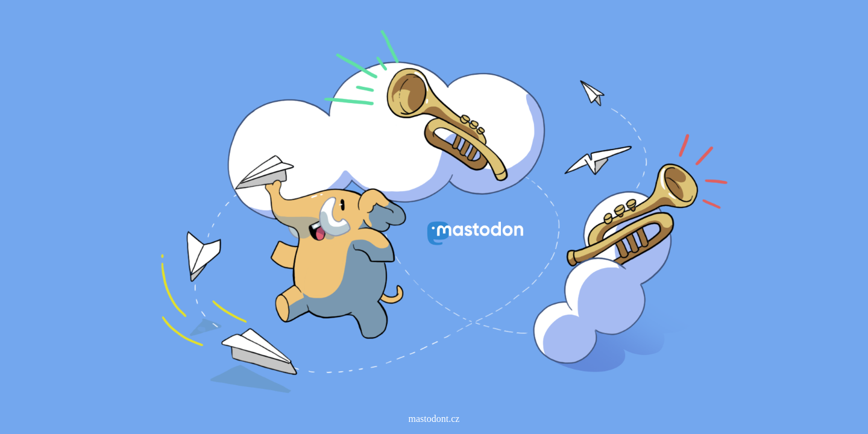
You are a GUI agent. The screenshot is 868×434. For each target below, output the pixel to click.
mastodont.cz (434, 419)
